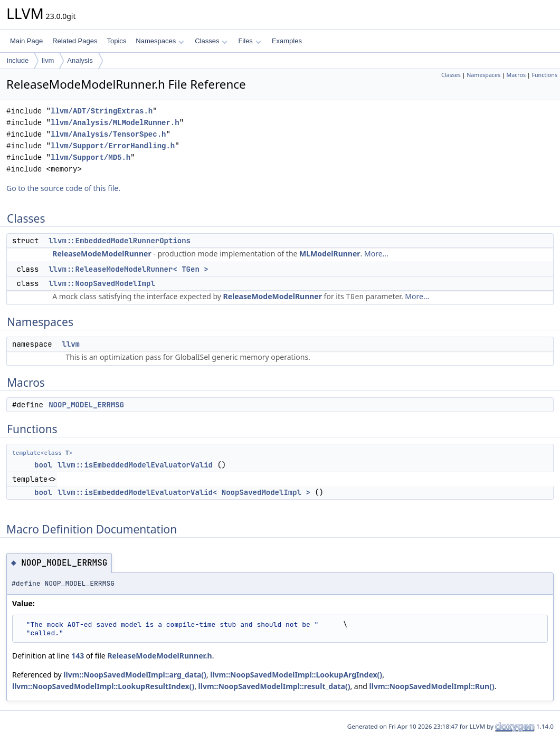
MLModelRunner (330, 254)
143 (78, 656)
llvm (48, 60)
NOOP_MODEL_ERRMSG (86, 405)
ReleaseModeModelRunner (102, 254)
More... (376, 254)
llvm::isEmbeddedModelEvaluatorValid (135, 465)
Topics (116, 41)
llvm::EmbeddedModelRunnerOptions (120, 241)
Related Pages (75, 41)
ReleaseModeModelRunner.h (159, 656)
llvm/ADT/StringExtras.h (102, 111)
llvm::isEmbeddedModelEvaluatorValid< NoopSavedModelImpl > (184, 492)
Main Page (26, 41)
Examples (287, 41)
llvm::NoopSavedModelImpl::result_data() (274, 686)
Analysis (80, 60)
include (18, 60)
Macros (516, 75)
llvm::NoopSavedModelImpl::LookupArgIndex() (296, 675)
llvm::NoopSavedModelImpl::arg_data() (135, 675)
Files (249, 41)
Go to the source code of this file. (63, 188)
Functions (544, 75)
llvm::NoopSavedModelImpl (102, 283)
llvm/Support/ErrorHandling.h (113, 146)
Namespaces (160, 41)
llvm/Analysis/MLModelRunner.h (115, 123)
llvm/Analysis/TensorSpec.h (108, 134)
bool (43, 465)
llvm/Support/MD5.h (91, 157)
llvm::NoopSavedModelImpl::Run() (432, 686)
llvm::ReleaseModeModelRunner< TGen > (128, 269)
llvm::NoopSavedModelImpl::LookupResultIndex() (103, 686)
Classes (211, 41)
